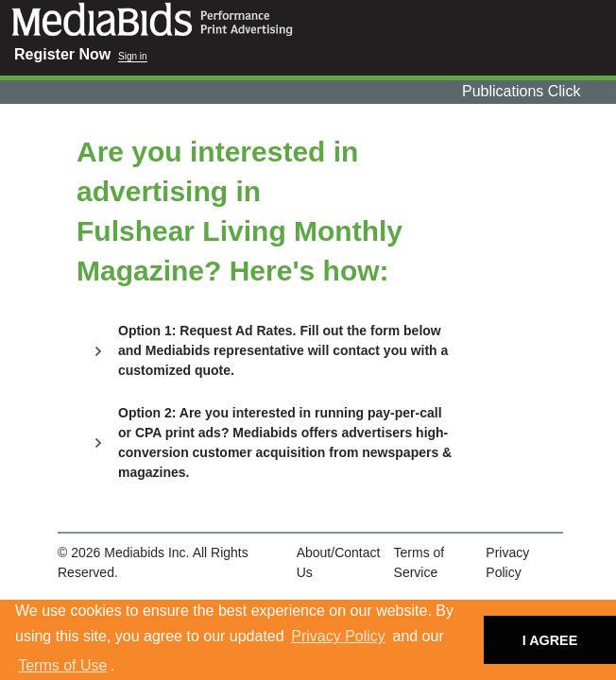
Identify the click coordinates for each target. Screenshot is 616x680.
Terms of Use (62, 665)
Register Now (62, 54)
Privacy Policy (338, 636)
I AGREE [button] (550, 640)
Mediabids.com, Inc (308, 19)
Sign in (133, 56)
